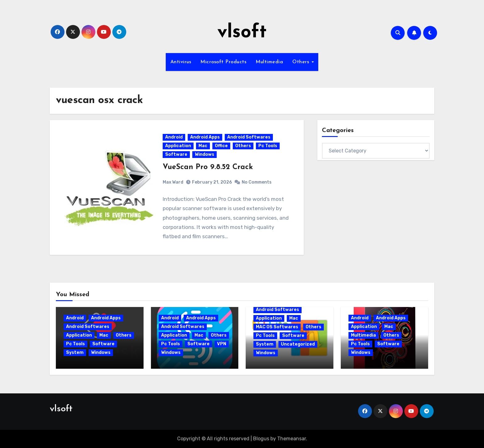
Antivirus (181, 62)
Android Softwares (249, 137)
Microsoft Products (223, 62)
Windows (204, 154)
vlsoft (242, 33)
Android (174, 137)
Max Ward (173, 182)
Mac (203, 146)
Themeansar (292, 439)
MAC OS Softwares (277, 327)
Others (302, 62)
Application (178, 146)
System (75, 353)
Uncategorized (298, 344)
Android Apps (205, 137)
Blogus (261, 439)
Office (221, 146)
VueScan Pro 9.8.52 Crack (208, 167)
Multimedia (269, 62)
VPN (222, 344)
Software (176, 154)
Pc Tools (268, 146)
